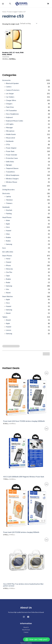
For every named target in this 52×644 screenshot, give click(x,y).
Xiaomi (8, 293)
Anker (4, 186)
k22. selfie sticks (8, 252)
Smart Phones (7, 256)
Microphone (10, 131)
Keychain (9, 210)
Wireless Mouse (12, 182)
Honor (8, 259)
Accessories (6, 80)
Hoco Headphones (12, 114)
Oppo (8, 276)
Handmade (6, 207)
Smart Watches (8, 296)
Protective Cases (12, 158)
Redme (8, 241)
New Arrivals (26, 630)
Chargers (9, 104)
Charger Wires (11, 100)
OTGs (8, 145)
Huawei (9, 231)
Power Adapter (11, 148)
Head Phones (7, 217)
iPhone (8, 265)
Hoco (8, 227)
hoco (4, 248)
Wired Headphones (13, 175)
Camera (9, 87)
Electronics (6, 193)
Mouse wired (10, 138)
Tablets (5, 317)
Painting (9, 214)
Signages (9, 165)
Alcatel (8, 320)
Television (9, 200)
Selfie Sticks (10, 162)
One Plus (9, 272)
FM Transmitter (11, 111)
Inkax (8, 234)
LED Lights (10, 124)
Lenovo (9, 330)
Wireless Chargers (12, 179)
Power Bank (10, 151)
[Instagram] (24, 617)
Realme (8, 237)
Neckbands (10, 141)
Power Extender (12, 155)
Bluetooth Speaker (12, 83)
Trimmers (9, 203)
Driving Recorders (8, 190)
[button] (10, 4)
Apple (8, 224)
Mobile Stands (11, 134)
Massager (9, 128)
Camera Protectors (13, 90)
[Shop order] (28, 24)
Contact (26, 632)
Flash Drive (10, 107)
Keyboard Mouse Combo (15, 121)
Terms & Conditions (26, 643)
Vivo (7, 289)
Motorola (9, 269)
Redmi (8, 282)
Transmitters (10, 172)
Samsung (9, 244)
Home (4, 12)
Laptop (8, 196)
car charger (10, 94)
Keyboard (9, 117)
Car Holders (10, 97)
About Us (26, 627)
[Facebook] (28, 617)
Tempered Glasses (12, 168)
